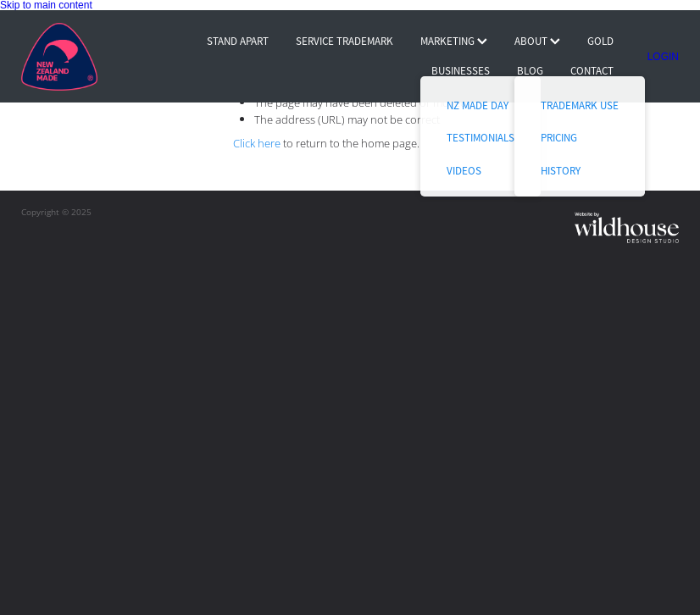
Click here (257, 143)
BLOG (530, 71)
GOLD (600, 41)
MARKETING (454, 41)
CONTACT (592, 71)
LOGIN (663, 57)
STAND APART (238, 41)
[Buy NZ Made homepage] (87, 57)
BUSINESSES (461, 71)
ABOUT (537, 41)
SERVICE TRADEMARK (344, 41)
